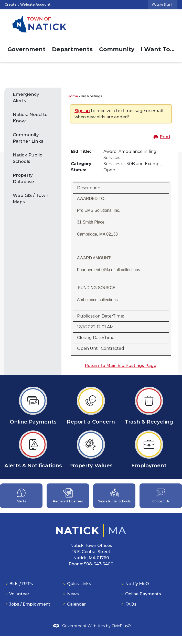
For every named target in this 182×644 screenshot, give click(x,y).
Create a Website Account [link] (28, 4)
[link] (163, 4)
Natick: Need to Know (30, 118)
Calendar (76, 604)
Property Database (23, 178)
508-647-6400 (99, 564)
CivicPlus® (121, 626)
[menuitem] (26, 49)
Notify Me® (137, 584)
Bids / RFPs (21, 584)
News (73, 594)
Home (73, 96)
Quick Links (79, 584)
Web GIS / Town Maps (31, 199)
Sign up (82, 111)
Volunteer (19, 594)
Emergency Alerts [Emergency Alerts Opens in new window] (26, 97)
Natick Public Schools (28, 158)
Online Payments (143, 594)
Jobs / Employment (30, 604)
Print (162, 137)
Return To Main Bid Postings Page (120, 366)
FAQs (131, 604)
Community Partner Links (28, 138)
